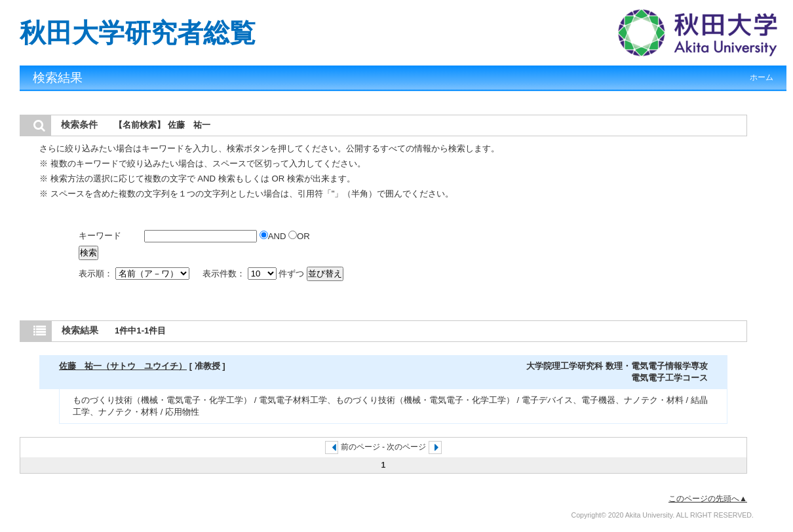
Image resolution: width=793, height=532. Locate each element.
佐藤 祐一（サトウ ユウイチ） (123, 366)
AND (274, 236)
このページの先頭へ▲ (708, 499)
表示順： (135, 274)
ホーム (762, 77)
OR (299, 236)
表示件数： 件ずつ (255, 274)
